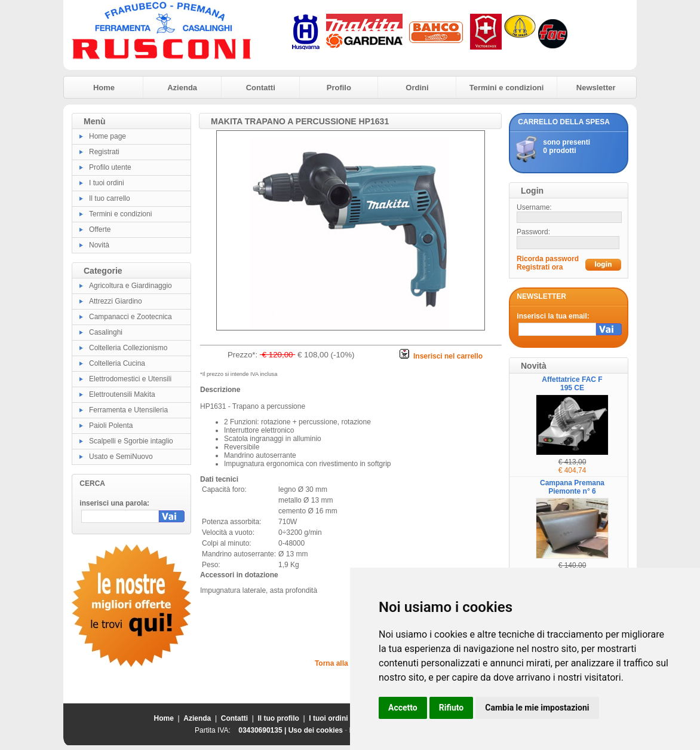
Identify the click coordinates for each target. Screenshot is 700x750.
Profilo (339, 88)
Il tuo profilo (279, 718)
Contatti (261, 88)
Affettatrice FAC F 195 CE (572, 384)
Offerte (100, 229)
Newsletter (596, 88)
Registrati (104, 152)
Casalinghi (106, 332)
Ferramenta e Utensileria (128, 410)
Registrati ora (540, 267)
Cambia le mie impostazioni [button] (537, 708)
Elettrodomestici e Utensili (130, 379)
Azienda (182, 88)
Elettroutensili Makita (122, 394)
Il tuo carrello (110, 198)
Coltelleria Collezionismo (128, 348)
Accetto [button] (403, 708)
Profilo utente (110, 167)
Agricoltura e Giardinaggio (131, 286)
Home (104, 88)
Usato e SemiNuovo (121, 457)
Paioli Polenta (111, 425)
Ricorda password (548, 259)
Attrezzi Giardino (116, 301)
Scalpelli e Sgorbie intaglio (131, 441)
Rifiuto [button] (452, 708)
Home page (108, 136)
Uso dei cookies (316, 730)
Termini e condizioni (507, 88)
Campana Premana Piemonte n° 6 (572, 487)
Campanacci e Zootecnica (131, 317)
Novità (99, 245)
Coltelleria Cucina (117, 363)
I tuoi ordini (107, 183)
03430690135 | (263, 730)
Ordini (417, 88)
